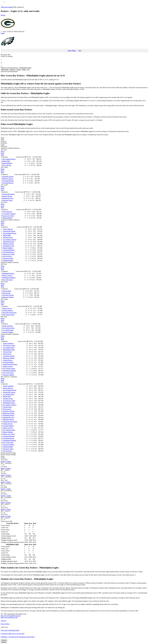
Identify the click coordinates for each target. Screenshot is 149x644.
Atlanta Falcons (7, 308)
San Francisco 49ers (8, 328)
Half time (12, 70)
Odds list (4, 640)
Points (24, 70)
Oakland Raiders (7, 218)
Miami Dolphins (7, 163)
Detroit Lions (6, 293)
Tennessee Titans (7, 200)
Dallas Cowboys (7, 275)
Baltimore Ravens (8, 179)
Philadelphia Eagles (8, 273)
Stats (80, 51)
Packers (74, 23)
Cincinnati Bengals (8, 181)
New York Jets (7, 165)
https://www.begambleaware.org (11, 616)
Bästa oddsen (72, 51)
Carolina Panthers (8, 310)
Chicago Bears (7, 291)
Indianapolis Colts (8, 198)
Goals (19, 70)
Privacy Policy (5, 624)
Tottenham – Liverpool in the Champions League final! (18, 637)
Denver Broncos (7, 212)
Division (3, 141)
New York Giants (7, 280)
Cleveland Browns (8, 183)
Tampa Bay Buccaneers (9, 313)
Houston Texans (7, 196)
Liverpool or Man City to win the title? (13, 634)
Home (3, 152)
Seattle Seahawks (8, 326)
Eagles (74, 41)
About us (4, 621)
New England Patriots (9, 159)
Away (3, 153)
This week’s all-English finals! (10, 630)
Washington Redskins (9, 278)
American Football (7, 7)
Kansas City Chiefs (8, 216)
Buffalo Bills (6, 161)
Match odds (5, 70)
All (28, 70)
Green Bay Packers (8, 295)
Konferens (4, 143)
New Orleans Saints (8, 315)
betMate (4, 642)
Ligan (3, 145)
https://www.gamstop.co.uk (9, 617)
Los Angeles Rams (8, 330)
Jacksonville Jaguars (8, 194)
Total (2, 155)
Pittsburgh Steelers (8, 177)
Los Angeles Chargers (9, 214)
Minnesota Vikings (8, 297)
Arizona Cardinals (8, 332)
